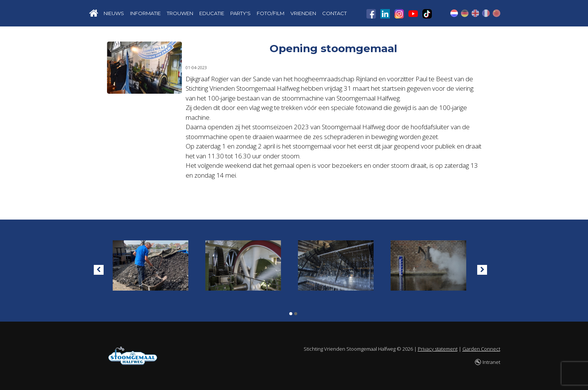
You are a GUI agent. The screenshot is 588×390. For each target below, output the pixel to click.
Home (94, 13)
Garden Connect (481, 349)
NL (454, 13)
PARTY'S (240, 13)
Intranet (491, 362)
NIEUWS (114, 13)
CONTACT (334, 13)
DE (465, 13)
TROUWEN (180, 13)
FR (486, 13)
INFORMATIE (145, 13)
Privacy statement (438, 349)
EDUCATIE (212, 13)
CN (496, 13)
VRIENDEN (303, 13)
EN (475, 13)
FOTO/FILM (271, 13)
